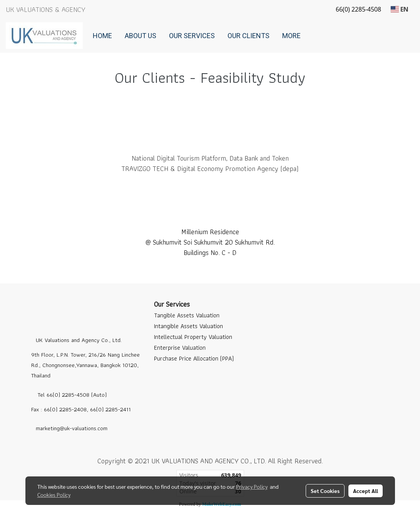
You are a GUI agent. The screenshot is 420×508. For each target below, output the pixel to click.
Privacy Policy (252, 486)
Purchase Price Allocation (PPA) (194, 358)
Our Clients (248, 36)
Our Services (192, 36)
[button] (314, 36)
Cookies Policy (54, 495)
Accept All (366, 491)
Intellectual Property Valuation (193, 337)
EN (400, 9)
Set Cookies (325, 491)
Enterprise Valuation (180, 348)
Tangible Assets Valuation (187, 315)
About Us (141, 36)
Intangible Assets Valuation (188, 326)
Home (102, 36)
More (291, 36)
